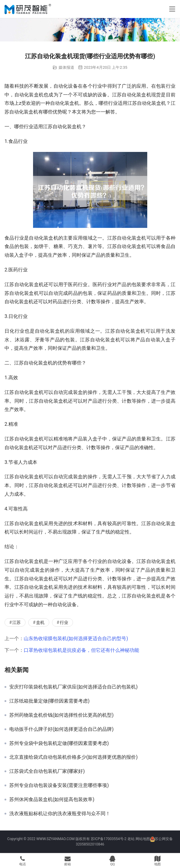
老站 (131, 839)
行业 (64, 622)
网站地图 (143, 839)
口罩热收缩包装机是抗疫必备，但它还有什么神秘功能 (81, 650)
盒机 (40, 622)
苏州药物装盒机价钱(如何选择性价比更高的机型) (61, 715)
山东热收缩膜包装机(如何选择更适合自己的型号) (76, 638)
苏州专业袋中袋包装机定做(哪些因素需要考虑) (59, 743)
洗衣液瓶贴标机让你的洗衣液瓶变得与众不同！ (60, 814)
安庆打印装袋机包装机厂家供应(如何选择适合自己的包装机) (73, 687)
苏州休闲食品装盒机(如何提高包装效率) (52, 800)
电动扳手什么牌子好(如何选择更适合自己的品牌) (61, 729)
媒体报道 (66, 67)
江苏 (17, 622)
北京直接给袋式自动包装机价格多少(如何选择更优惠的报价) (73, 757)
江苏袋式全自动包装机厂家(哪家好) (47, 771)
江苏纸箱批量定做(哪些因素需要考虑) (49, 701)
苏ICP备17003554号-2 (109, 839)
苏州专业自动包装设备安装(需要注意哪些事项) (59, 785)
